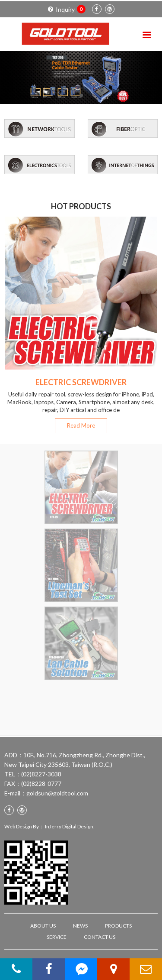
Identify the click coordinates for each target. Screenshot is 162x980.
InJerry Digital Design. (70, 826)
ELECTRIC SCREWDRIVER (81, 382)
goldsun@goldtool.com (57, 793)
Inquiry (67, 9)
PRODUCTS (118, 926)
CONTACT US (100, 937)
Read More (81, 425)
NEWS (80, 926)
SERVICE (57, 937)
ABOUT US (43, 926)
